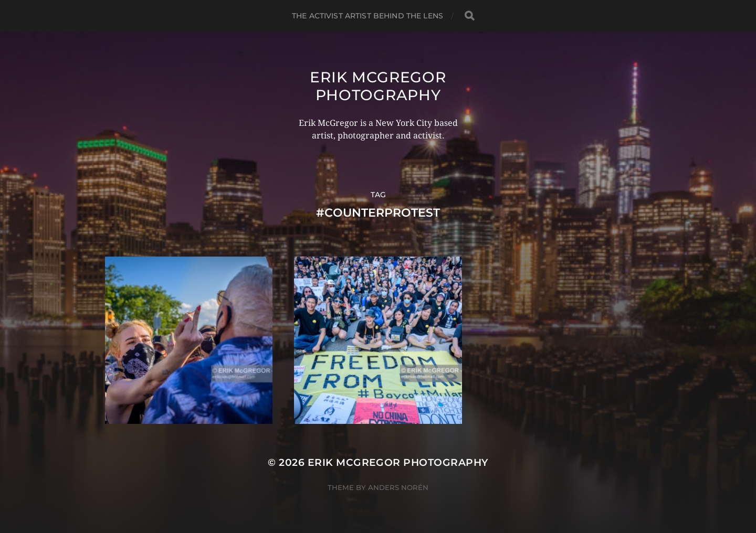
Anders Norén (398, 487)
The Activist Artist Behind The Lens (367, 16)
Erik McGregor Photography (378, 86)
